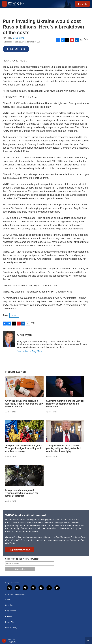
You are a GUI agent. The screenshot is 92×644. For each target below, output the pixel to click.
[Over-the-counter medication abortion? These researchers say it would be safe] (24, 386)
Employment (10, 611)
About (8, 599)
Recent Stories (16, 372)
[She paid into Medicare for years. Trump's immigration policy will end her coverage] (24, 431)
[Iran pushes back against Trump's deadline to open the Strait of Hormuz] (24, 476)
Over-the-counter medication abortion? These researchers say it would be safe (24, 404)
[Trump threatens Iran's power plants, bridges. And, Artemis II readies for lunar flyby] (65, 431)
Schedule (9, 605)
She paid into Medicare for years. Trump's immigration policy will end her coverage (24, 448)
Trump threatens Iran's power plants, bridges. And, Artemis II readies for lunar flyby (64, 448)
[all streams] (88, 641)
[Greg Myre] (9, 339)
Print (86, 39)
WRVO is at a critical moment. (26, 515)
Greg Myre (18, 38)
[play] (4, 641)
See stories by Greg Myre (30, 351)
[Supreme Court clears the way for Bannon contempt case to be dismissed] (65, 386)
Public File (10, 622)
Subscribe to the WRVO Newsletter (23, 559)
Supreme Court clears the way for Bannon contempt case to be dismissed (65, 404)
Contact (8, 616)
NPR (14, 315)
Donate (84, 4)
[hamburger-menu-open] (4, 4)
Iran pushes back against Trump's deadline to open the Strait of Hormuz (22, 493)
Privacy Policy (11, 628)
